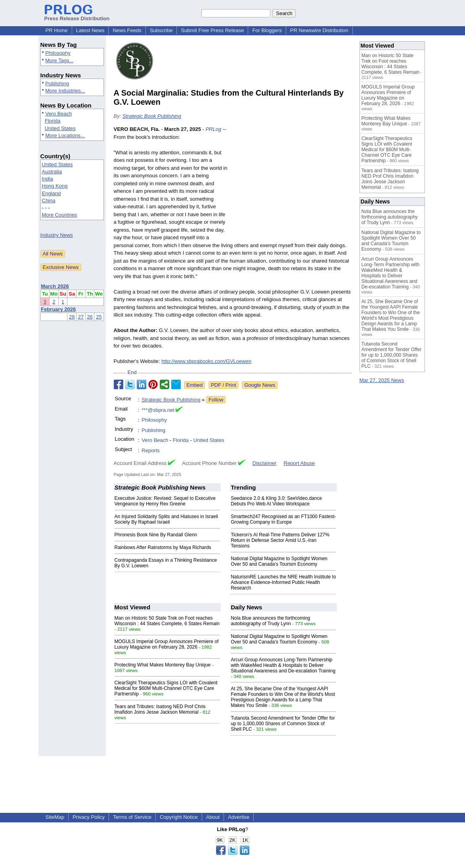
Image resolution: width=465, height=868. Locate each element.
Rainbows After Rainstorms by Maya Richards (163, 547)
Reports (151, 450)
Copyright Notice (179, 817)
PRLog (213, 129)
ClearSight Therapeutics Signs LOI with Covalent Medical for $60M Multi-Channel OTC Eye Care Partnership (166, 688)
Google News (260, 385)
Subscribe (161, 30)
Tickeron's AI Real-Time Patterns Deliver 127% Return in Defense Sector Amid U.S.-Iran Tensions (280, 540)
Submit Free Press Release (212, 30)
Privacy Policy (89, 817)
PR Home (57, 30)
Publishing (57, 84)
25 (99, 317)
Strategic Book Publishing (152, 116)
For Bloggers (267, 30)
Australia (52, 172)
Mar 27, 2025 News (382, 380)
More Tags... (59, 60)
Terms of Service (132, 817)
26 (90, 317)
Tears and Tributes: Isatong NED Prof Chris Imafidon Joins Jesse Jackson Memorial (160, 709)
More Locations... (65, 135)
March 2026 (55, 286)
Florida (53, 121)
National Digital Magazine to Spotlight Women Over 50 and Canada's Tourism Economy (279, 561)
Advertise (239, 817)
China (49, 201)
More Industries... (65, 91)
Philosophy (58, 53)
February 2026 (58, 309)
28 (72, 317)
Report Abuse (299, 463)
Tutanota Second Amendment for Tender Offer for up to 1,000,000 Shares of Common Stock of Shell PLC (283, 724)
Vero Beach (58, 114)
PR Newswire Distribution (319, 30)
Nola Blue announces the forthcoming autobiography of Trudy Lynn (270, 621)
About (213, 817)
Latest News (90, 30)
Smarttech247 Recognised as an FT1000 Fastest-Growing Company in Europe (283, 519)
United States (60, 128)
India (48, 179)
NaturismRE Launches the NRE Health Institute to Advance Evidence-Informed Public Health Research (283, 582)
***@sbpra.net (158, 410)
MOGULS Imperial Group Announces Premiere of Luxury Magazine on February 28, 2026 (167, 644)
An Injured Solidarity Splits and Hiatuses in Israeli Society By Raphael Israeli (166, 519)
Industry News (57, 235)
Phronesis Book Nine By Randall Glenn (156, 535)
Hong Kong (55, 186)
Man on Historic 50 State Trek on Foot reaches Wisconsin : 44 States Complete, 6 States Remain (167, 621)
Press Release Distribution (77, 15)
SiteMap (55, 817)
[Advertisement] (292, 184)
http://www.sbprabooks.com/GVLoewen (206, 361)
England (52, 193)
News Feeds (127, 30)
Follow (216, 400)
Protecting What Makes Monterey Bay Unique (163, 665)
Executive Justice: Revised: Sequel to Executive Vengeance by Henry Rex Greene (165, 501)
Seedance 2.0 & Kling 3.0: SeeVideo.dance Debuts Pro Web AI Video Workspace (276, 501)
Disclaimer (265, 463)
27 (81, 317)
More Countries (60, 215)
